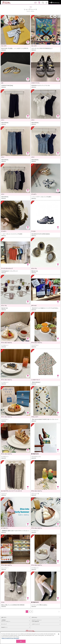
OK (21, 641)
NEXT (58, 611)
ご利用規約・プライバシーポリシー (6, 621)
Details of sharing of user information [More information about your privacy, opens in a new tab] (10, 638)
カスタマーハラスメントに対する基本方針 (37, 621)
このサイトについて (36, 624)
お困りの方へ (4, 617)
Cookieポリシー (4, 627)
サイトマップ (4, 624)
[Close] (59, 634)
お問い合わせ (34, 617)
